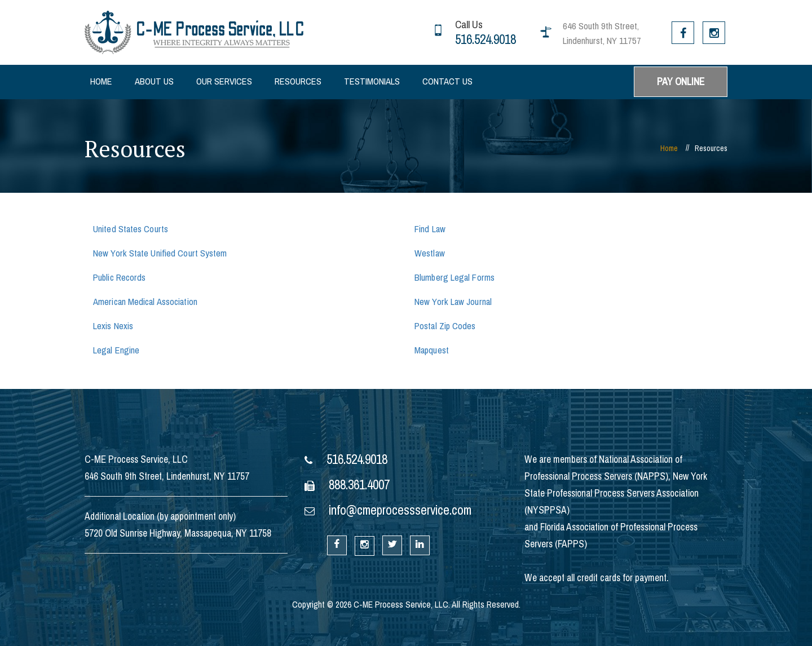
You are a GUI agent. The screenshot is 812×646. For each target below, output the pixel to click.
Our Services (224, 81)
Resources (298, 81)
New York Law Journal (453, 302)
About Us (154, 81)
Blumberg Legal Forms (454, 278)
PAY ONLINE (681, 82)
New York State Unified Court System (160, 253)
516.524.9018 (486, 39)
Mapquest (432, 350)
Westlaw (430, 253)
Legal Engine (116, 350)
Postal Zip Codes (445, 326)
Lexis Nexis (113, 326)
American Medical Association (145, 302)
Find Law (430, 229)
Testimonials (372, 81)
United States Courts (131, 229)
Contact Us (447, 81)
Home (101, 81)
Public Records (119, 278)
